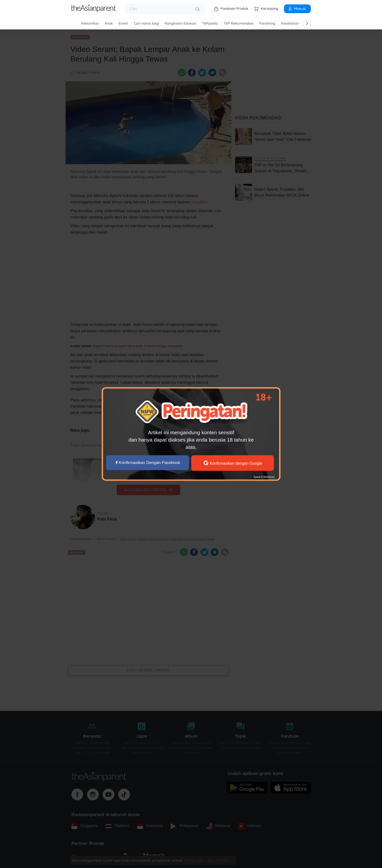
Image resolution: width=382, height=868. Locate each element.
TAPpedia (210, 24)
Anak (109, 24)
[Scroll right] (307, 23)
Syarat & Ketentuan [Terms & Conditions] (264, 477)
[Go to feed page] (94, 11)
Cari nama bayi (146, 24)
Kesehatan (290, 24)
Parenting (267, 24)
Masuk (297, 9)
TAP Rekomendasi (238, 24)
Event (123, 24)
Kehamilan (90, 24)
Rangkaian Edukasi (181, 24)
